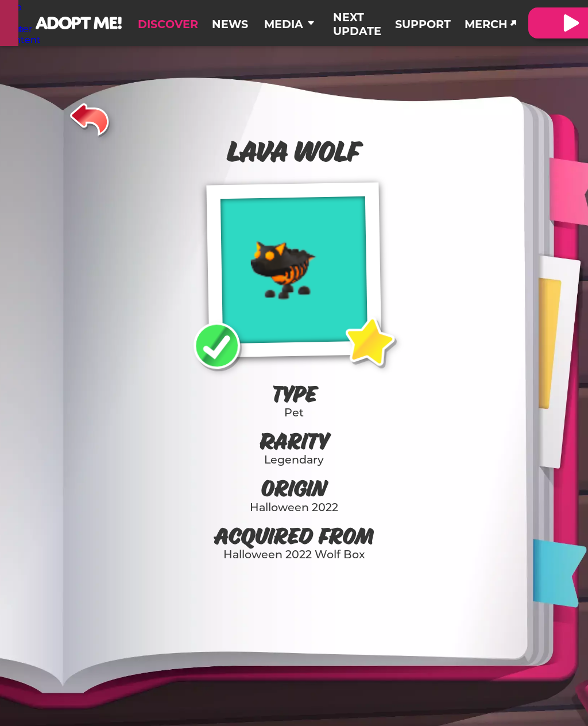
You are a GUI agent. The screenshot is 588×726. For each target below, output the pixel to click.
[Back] (90, 118)
